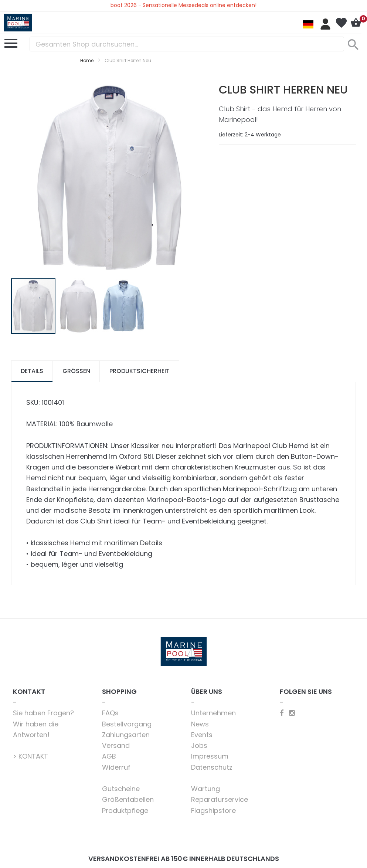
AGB (109, 756)
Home (87, 60)
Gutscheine (121, 789)
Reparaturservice (220, 799)
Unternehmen (213, 713)
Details (32, 371)
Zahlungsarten (126, 735)
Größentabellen (128, 799)
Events (202, 735)
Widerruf (116, 767)
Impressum (210, 756)
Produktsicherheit (140, 371)
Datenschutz (212, 767)
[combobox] (187, 44)
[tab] (32, 371)
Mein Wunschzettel (341, 23)
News (200, 724)
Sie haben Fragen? (43, 713)
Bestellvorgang (127, 724)
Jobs (199, 745)
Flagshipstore (213, 811)
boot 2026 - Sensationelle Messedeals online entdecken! (183, 5)
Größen (76, 371)
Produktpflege (125, 811)
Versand (116, 745)
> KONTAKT (30, 756)
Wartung (205, 789)
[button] (79, 306)
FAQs (110, 713)
